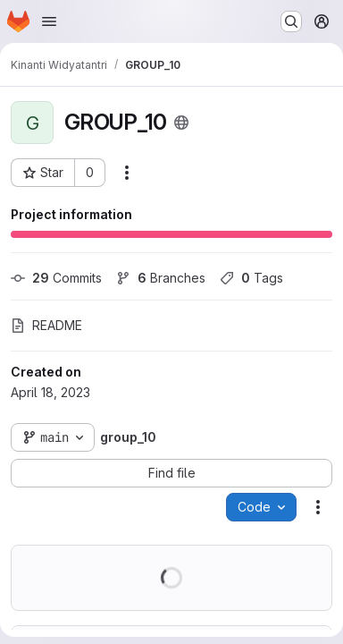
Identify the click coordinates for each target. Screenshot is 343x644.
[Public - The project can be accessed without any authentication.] (181, 123)
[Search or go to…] (291, 21)
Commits (56, 278)
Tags (251, 278)
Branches (161, 278)
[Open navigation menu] (49, 21)
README (46, 325)
